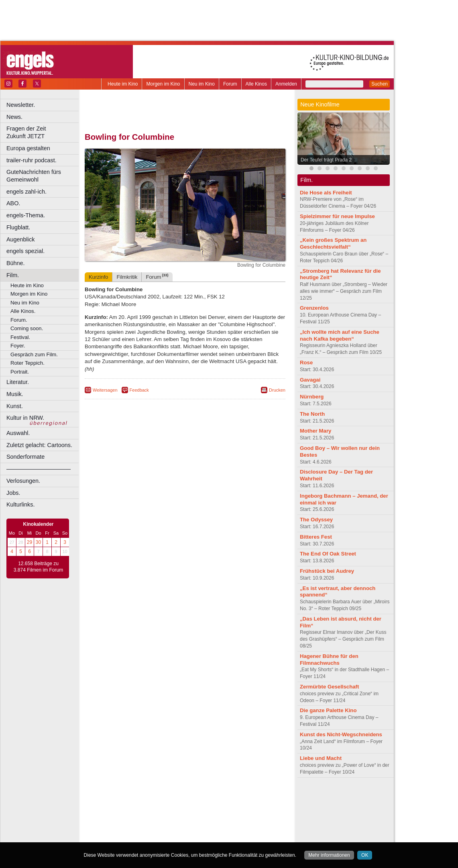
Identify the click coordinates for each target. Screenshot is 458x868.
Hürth (229, 817)
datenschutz (209, 797)
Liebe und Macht (321, 758)
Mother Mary (316, 431)
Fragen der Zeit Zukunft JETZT (44, 132)
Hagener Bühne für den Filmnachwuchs (329, 660)
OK (365, 855)
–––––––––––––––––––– (39, 469)
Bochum (124, 810)
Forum (230, 84)
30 (38, 542)
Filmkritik (127, 277)
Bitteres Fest (316, 537)
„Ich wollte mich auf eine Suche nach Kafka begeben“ (340, 335)
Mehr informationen (329, 855)
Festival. (20, 337)
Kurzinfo (98, 277)
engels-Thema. (26, 215)
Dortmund (196, 810)
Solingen (187, 830)
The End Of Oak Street (328, 554)
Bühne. (16, 263)
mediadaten (250, 797)
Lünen (165, 824)
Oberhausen (225, 824)
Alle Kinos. (23, 311)
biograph (121, 803)
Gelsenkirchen (173, 817)
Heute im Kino (123, 84)
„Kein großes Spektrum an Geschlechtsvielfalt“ (333, 243)
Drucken (277, 390)
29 (30, 542)
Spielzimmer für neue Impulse (337, 216)
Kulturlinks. (20, 504)
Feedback (139, 390)
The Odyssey (316, 520)
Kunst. (15, 406)
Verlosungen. (23, 481)
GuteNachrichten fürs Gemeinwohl (34, 176)
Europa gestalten (28, 148)
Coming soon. (27, 328)
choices (142, 803)
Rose (306, 363)
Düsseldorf (221, 810)
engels (161, 803)
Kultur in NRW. (25, 418)
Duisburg (244, 810)
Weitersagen (105, 390)
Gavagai (310, 380)
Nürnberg (312, 397)
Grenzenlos (314, 308)
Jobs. (13, 493)
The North (312, 414)
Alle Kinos (256, 84)
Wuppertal (218, 830)
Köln (243, 817)
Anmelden (286, 84)
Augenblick (20, 239)
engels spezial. (25, 251)
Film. (13, 275)
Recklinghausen (158, 830)
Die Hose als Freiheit (326, 193)
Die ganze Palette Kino (328, 710)
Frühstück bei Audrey (327, 571)
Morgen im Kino (163, 84)
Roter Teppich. (27, 363)
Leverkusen (143, 824)
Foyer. (18, 346)
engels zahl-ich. (26, 192)
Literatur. (18, 382)
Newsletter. (21, 105)
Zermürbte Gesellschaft (329, 687)
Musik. (15, 394)
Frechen (146, 817)
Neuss (202, 824)
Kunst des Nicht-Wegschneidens (341, 734)
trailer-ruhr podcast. (32, 160)
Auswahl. (18, 433)
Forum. (19, 320)
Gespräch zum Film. (34, 354)
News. (14, 117)
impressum (180, 797)
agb (230, 797)
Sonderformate (25, 457)
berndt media (151, 797)
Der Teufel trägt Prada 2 (326, 160)
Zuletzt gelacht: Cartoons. (39, 445)
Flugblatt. (18, 227)
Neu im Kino (202, 84)
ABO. (13, 203)
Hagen (198, 817)
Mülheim (183, 824)
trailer (185, 803)
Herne (215, 817)
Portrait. (20, 372)
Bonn (141, 810)
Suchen (380, 84)
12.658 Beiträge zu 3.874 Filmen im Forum (38, 567)
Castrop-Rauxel (166, 810)
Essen (128, 817)
